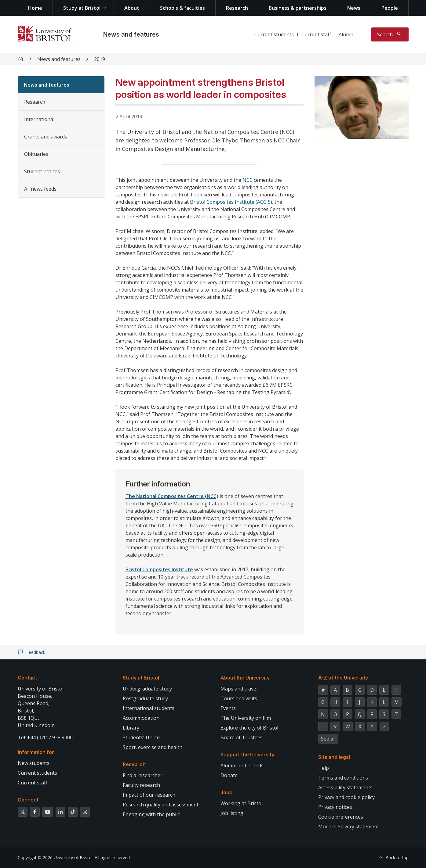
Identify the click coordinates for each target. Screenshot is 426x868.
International (39, 119)
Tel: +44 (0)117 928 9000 (45, 737)
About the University (245, 678)
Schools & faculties (182, 8)
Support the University (247, 755)
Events (228, 708)
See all (328, 739)
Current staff (316, 34)
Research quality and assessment (161, 805)
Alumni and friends (242, 766)
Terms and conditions (343, 778)
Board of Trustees (242, 737)
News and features (131, 34)
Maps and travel (239, 689)
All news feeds (40, 189)
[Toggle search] (390, 34)
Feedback (36, 652)
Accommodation (141, 718)
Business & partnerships (298, 8)
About (132, 8)
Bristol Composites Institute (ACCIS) (231, 202)
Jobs (226, 792)
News (354, 8)
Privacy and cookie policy (346, 797)
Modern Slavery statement (349, 827)
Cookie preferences (341, 817)
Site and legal (334, 757)
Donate (229, 775)
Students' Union (141, 737)
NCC (248, 180)
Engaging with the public (151, 814)
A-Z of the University (343, 678)
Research (237, 8)
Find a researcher (143, 775)
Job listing (232, 813)
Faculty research (141, 785)
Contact (27, 678)
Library (131, 728)
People (390, 8)
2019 (100, 59)
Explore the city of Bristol (249, 728)
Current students (274, 34)
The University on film (246, 718)
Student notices (42, 171)
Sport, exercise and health (153, 747)
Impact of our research (149, 795)
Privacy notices (335, 807)
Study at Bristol (82, 8)
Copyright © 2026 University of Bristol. (56, 857)
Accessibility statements (345, 787)
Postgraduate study (145, 698)
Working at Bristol (242, 803)
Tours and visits (239, 698)
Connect (28, 800)
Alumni (347, 34)
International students (149, 708)
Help (324, 768)
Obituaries (36, 154)
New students (34, 763)
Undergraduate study (147, 689)
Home (35, 8)
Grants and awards (46, 137)
